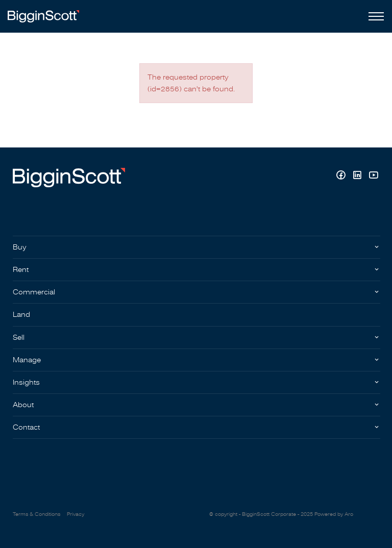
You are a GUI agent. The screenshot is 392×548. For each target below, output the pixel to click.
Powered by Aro (334, 514)
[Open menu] (374, 16)
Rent (21, 270)
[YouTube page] (373, 176)
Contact (26, 427)
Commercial (34, 292)
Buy (20, 247)
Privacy (76, 514)
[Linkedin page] (358, 176)
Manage (27, 360)
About (23, 405)
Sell (19, 338)
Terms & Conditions (36, 514)
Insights (26, 382)
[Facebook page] (342, 176)
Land (21, 315)
